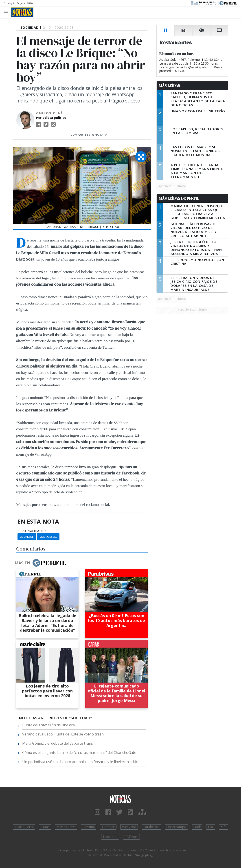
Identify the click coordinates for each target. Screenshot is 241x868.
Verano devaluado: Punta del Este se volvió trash (63, 734)
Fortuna (89, 827)
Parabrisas (151, 827)
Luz (211, 827)
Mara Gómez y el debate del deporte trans (58, 743)
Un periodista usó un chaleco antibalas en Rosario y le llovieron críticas (82, 762)
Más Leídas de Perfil (179, 198)
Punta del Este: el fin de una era (48, 725)
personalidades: (32, 531)
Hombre (108, 827)
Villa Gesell (48, 537)
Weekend (129, 827)
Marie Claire (66, 827)
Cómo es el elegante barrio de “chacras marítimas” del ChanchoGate (79, 753)
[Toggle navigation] (7, 12)
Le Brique (27, 537)
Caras (45, 827)
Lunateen (110, 837)
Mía (223, 827)
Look (197, 827)
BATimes (131, 837)
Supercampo (176, 827)
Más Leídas (170, 86)
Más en (40, 563)
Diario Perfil (24, 827)
